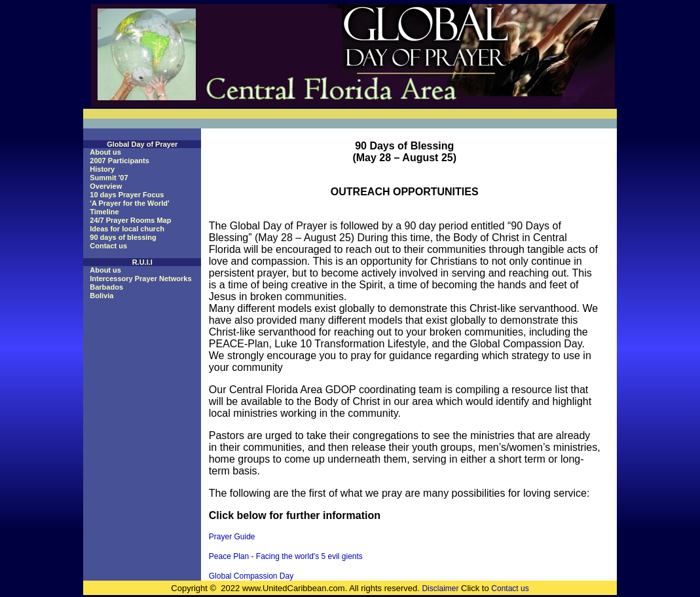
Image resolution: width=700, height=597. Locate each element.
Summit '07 (109, 178)
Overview (106, 186)
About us (105, 152)
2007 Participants (120, 161)
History (102, 169)
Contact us (108, 246)
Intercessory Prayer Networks (140, 279)
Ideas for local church (127, 229)
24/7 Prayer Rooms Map (130, 220)
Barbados (106, 287)
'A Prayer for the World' (129, 203)
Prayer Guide (232, 537)
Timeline (104, 212)
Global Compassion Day (251, 576)
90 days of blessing (123, 237)
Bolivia (101, 296)
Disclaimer (440, 588)
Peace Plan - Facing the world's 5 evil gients (286, 556)
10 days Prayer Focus (127, 195)
